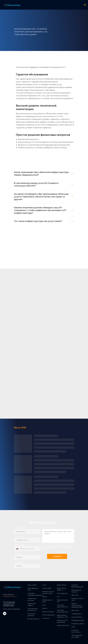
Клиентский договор (32, 599)
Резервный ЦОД (78, 620)
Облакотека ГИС (63, 625)
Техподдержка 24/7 (33, 589)
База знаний (32, 585)
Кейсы (45, 597)
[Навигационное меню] (85, 5)
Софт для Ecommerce (76, 631)
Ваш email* (18, 536)
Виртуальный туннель (76, 591)
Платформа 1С (77, 614)
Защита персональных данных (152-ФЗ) (77, 605)
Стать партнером (49, 615)
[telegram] (5, 615)
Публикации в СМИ (47, 601)
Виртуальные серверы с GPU (63, 616)
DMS (73, 627)
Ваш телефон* (20, 545)
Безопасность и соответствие (48, 592)
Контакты (46, 618)
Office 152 (75, 595)
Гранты (45, 608)
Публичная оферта (32, 604)
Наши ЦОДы (47, 588)
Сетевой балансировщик (77, 586)
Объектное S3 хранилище (62, 621)
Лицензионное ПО (62, 601)
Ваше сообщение (49, 528)
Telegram (18, 562)
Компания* (18, 554)
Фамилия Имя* (20, 528)
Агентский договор (31, 615)
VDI (58, 597)
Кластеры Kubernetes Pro (63, 606)
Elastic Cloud (61, 585)
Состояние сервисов (9, 604)
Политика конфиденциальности (36, 594)
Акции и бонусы (48, 612)
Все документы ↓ (34, 619)
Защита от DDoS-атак (78, 599)
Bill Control (75, 610)
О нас (44, 585)
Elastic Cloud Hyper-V (61, 589)
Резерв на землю (78, 624)
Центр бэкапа (77, 617)
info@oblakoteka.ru (10, 596)
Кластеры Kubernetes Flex (63, 611)
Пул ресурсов (62, 593)
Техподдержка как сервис (77, 636)
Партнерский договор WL (33, 610)
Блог (44, 605)
